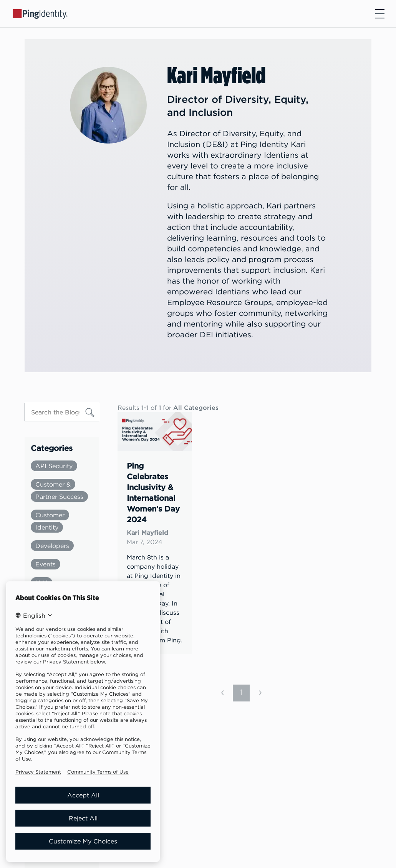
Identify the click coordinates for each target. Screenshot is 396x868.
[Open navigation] (380, 14)
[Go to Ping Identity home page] (40, 13)
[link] (155, 533)
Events (46, 564)
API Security (54, 466)
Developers (52, 546)
